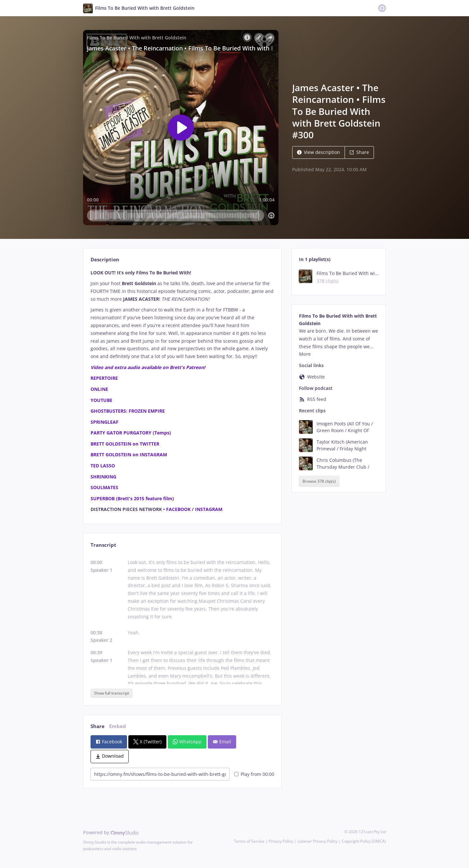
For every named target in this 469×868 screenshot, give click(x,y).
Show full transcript (112, 693)
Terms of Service (249, 841)
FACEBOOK (178, 509)
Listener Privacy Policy (317, 841)
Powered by (111, 832)
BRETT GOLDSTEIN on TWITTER (125, 444)
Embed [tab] (118, 726)
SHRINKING (103, 477)
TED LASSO (103, 466)
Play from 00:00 (254, 774)
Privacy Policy (281, 841)
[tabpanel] (182, 391)
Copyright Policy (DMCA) (364, 841)
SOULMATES (104, 487)
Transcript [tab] (103, 545)
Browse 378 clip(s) (319, 481)
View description (319, 152)
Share (359, 152)
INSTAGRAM (209, 509)
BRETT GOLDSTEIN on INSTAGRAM (129, 455)
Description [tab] (105, 260)
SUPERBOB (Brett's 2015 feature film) (132, 498)
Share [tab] (98, 726)
